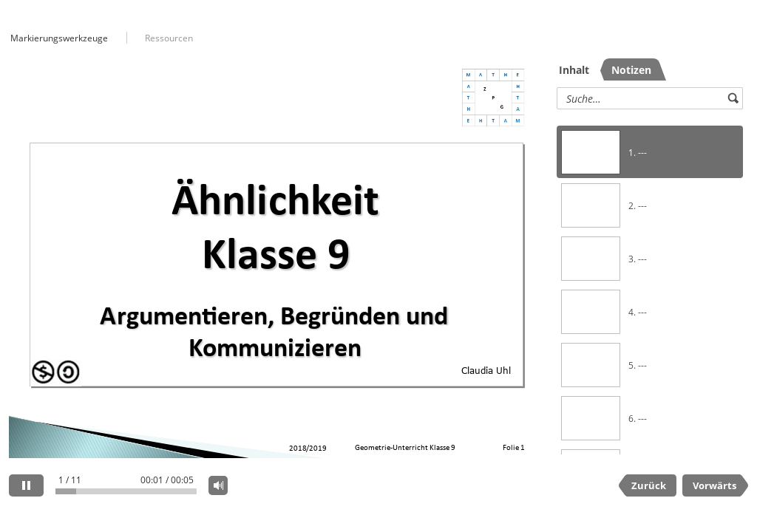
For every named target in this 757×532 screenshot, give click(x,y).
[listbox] (650, 283)
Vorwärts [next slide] (714, 485)
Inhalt (574, 70)
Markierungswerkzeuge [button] (59, 38)
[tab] (578, 69)
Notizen (631, 70)
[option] (650, 152)
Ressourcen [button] (169, 38)
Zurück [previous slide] (649, 485)
